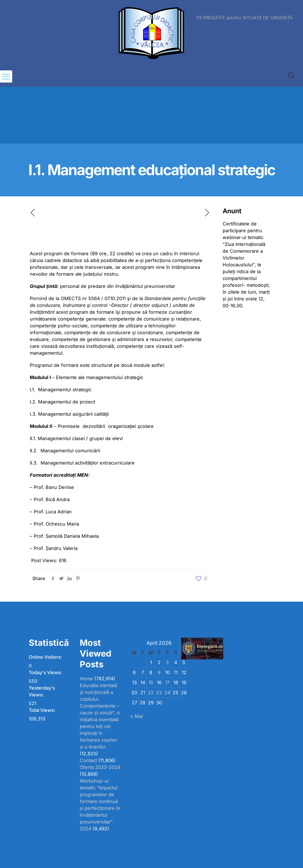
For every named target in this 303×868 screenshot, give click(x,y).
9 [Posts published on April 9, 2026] (159, 672)
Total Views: (43, 710)
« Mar (137, 716)
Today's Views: (46, 672)
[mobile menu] (6, 76)
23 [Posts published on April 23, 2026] (159, 692)
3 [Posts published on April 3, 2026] (167, 662)
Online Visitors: (46, 657)
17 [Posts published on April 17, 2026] (167, 682)
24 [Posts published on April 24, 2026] (167, 692)
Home (86, 678)
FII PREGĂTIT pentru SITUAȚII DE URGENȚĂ (244, 18)
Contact (88, 760)
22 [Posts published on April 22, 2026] (151, 692)
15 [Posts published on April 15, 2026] (151, 682)
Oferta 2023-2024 (100, 767)
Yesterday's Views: (42, 691)
